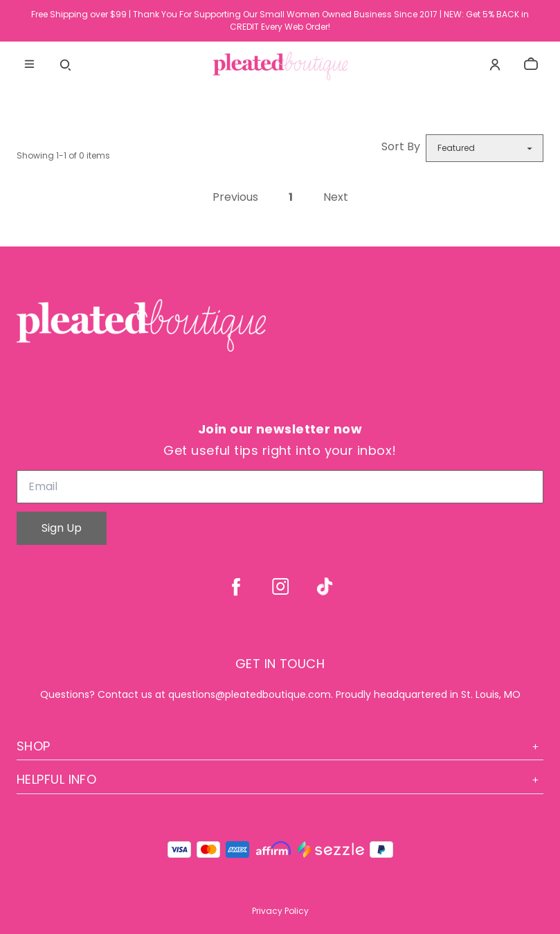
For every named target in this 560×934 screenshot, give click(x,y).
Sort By (401, 146)
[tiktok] (325, 586)
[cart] (531, 64)
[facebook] (236, 586)
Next (336, 197)
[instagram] (280, 586)
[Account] (495, 64)
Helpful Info (280, 779)
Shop (280, 746)
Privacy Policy (280, 911)
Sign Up (62, 528)
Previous (235, 197)
